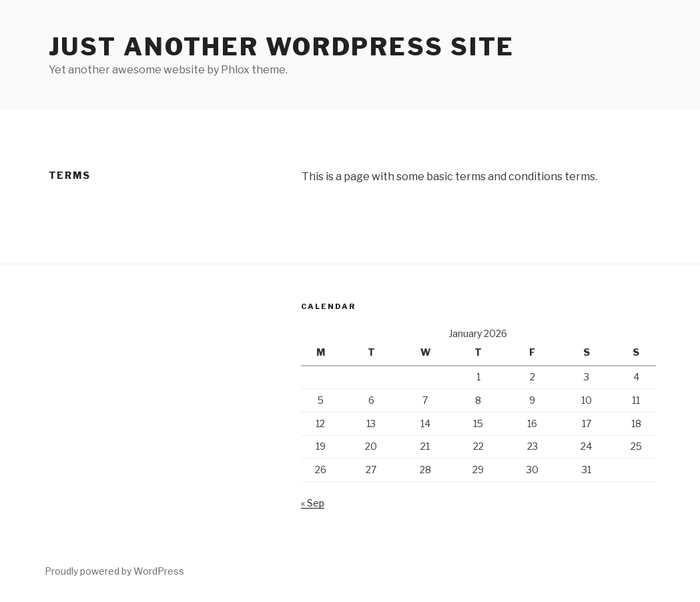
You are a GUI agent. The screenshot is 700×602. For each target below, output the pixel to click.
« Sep (313, 503)
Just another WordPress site (282, 47)
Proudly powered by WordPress (114, 571)
